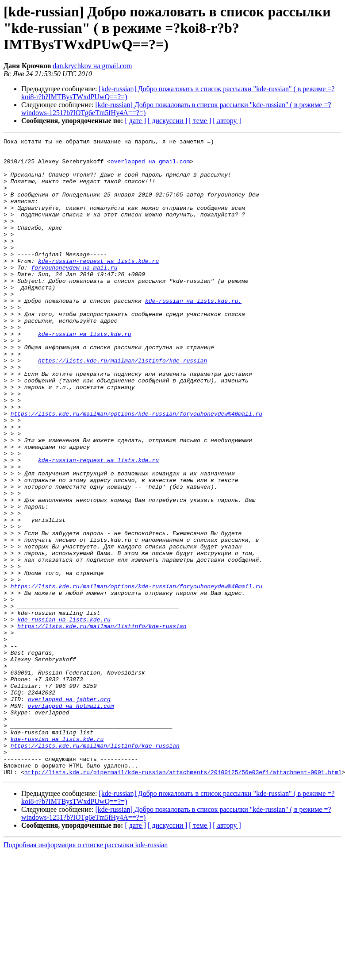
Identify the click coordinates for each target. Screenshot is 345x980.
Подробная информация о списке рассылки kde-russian (86, 972)
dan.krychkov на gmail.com (92, 66)
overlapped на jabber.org (69, 812)
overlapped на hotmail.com (71, 820)
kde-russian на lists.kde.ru (85, 374)
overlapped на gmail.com (150, 166)
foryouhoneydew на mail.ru (74, 294)
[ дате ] (135, 121)
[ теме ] (200, 121)
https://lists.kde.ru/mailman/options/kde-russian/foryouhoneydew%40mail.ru (136, 469)
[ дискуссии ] (167, 121)
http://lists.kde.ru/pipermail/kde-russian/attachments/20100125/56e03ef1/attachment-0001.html (183, 899)
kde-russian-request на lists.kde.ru (98, 286)
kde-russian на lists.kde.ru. (193, 334)
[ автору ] (227, 121)
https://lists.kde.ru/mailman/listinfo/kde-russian (123, 405)
